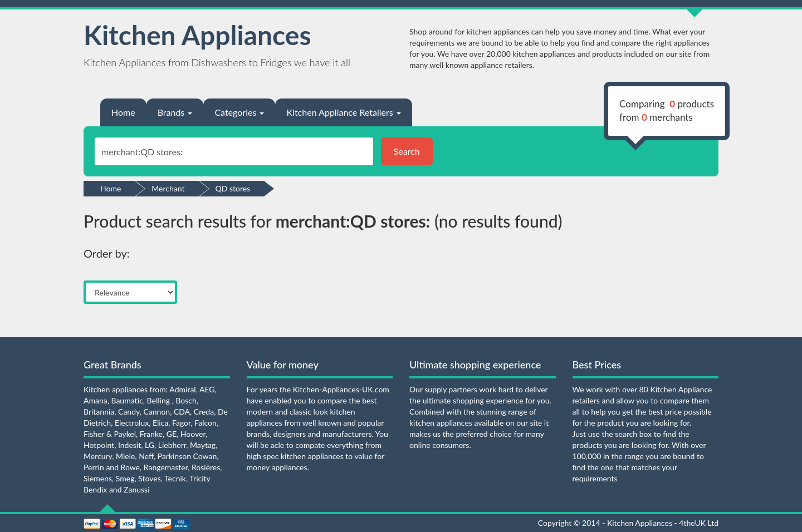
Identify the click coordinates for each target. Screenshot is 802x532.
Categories (239, 112)
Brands (175, 112)
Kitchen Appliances (197, 35)
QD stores (233, 188)
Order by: (107, 253)
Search (407, 151)
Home (123, 112)
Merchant (168, 188)
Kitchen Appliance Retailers (343, 112)
